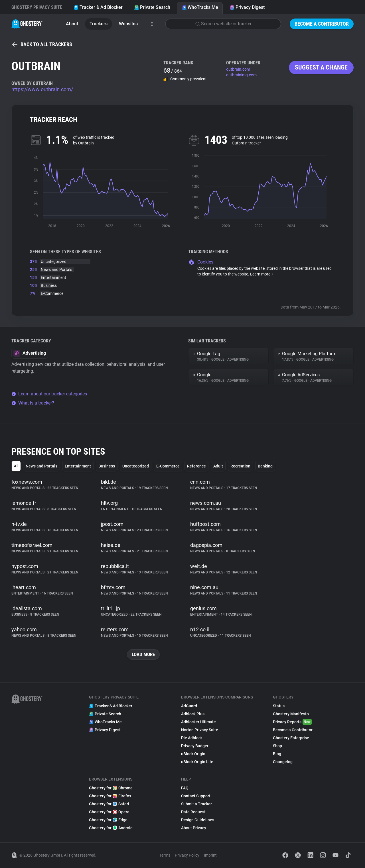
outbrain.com (238, 69)
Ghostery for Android (111, 828)
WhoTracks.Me (200, 7)
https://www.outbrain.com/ (42, 89)
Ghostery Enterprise (291, 738)
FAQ (185, 788)
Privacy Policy (187, 855)
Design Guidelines (198, 820)
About (72, 24)
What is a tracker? (33, 403)
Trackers (99, 24)
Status (279, 706)
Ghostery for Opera (109, 812)
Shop (277, 746)
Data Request (193, 812)
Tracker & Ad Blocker (98, 7)
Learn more (262, 274)
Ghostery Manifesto (291, 714)
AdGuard (189, 706)
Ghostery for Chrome (111, 788)
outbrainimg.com (241, 75)
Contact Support (196, 796)
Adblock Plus (193, 714)
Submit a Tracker (196, 804)
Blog (277, 754)
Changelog (283, 762)
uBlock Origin (193, 754)
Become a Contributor (322, 24)
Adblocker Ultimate (198, 722)
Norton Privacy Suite (200, 730)
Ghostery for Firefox (110, 796)
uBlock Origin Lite (197, 762)
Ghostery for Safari (109, 804)
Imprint (210, 855)
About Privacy (194, 828)
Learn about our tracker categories (49, 394)
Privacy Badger (195, 746)
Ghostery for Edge (108, 820)
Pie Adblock (192, 738)
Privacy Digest (247, 7)
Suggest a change (321, 67)
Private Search (152, 7)
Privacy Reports (292, 722)
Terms (165, 855)
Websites (128, 24)
